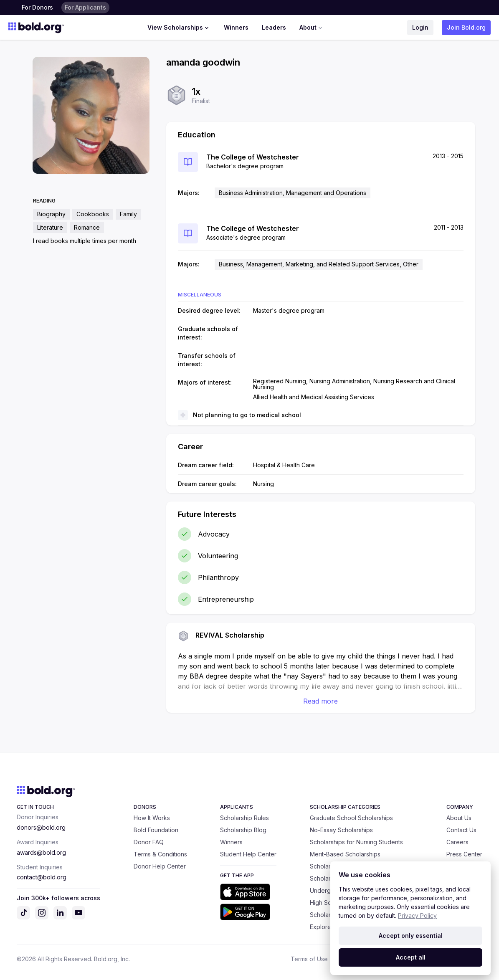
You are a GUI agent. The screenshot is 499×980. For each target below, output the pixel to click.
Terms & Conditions (160, 854)
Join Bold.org (466, 27)
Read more (320, 701)
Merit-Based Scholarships (345, 854)
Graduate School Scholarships (351, 818)
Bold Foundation (156, 830)
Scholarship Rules (244, 818)
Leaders (274, 27)
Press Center (464, 854)
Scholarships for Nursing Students (356, 842)
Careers (457, 842)
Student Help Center (248, 854)
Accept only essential (411, 936)
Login (420, 27)
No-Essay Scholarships (341, 830)
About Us (459, 818)
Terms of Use (309, 959)
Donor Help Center (160, 866)
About (312, 28)
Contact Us (461, 830)
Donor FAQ (149, 842)
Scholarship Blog (243, 830)
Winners (236, 27)
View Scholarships (179, 28)
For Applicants (85, 7)
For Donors (37, 7)
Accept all (411, 957)
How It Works (152, 818)
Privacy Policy (417, 915)
